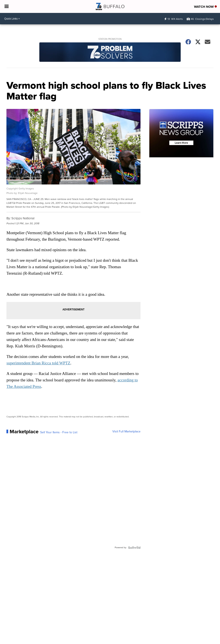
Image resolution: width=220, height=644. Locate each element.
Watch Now (205, 7)
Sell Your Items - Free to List (59, 432)
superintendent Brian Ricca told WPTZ (38, 363)
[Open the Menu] (7, 6)
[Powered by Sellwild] (134, 548)
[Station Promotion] (110, 53)
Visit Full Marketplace (126, 432)
